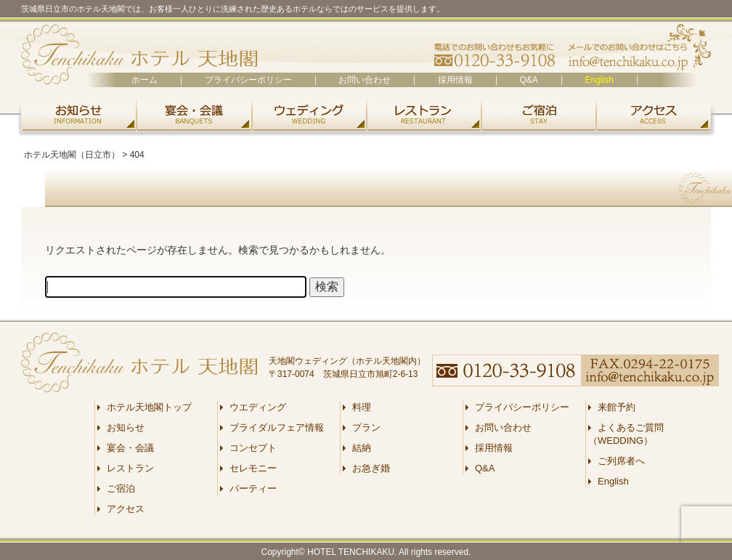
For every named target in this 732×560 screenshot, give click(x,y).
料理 (362, 407)
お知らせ (76, 114)
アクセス (656, 114)
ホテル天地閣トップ (149, 407)
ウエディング (309, 114)
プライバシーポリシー (248, 80)
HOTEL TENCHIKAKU (351, 552)
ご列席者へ (621, 461)
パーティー (253, 488)
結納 (362, 448)
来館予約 (617, 407)
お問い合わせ (365, 80)
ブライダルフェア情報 (277, 427)
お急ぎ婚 (371, 468)
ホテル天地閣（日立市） (139, 54)
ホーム (145, 80)
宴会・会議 (194, 114)
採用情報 (455, 80)
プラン (366, 427)
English (599, 80)
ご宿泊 (538, 114)
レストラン (423, 114)
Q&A (529, 80)
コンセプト (253, 448)
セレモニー (253, 468)
